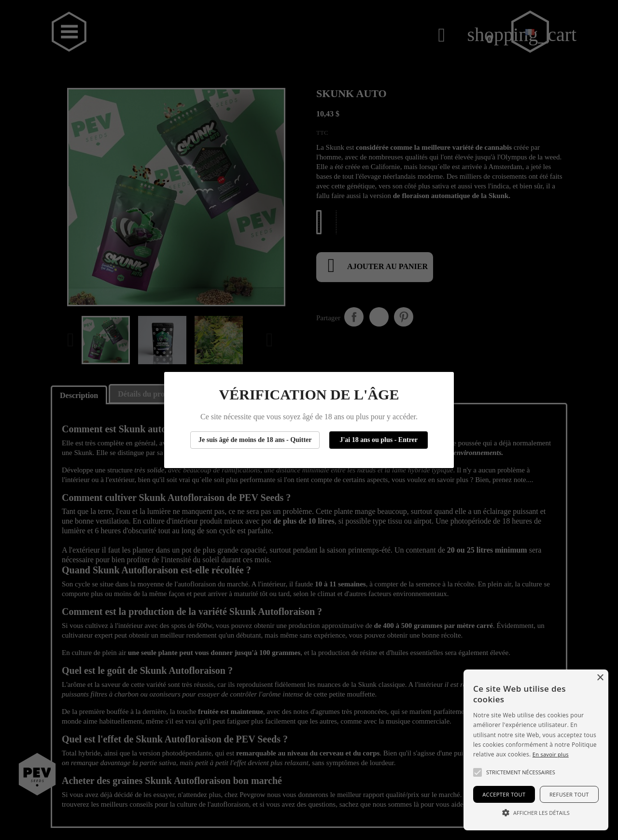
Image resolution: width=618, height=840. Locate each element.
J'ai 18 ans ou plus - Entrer (379, 440)
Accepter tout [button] (504, 794)
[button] (478, 772)
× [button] (600, 678)
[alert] (536, 750)
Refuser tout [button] (569, 794)
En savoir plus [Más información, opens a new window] (551, 754)
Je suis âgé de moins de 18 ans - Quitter (255, 440)
